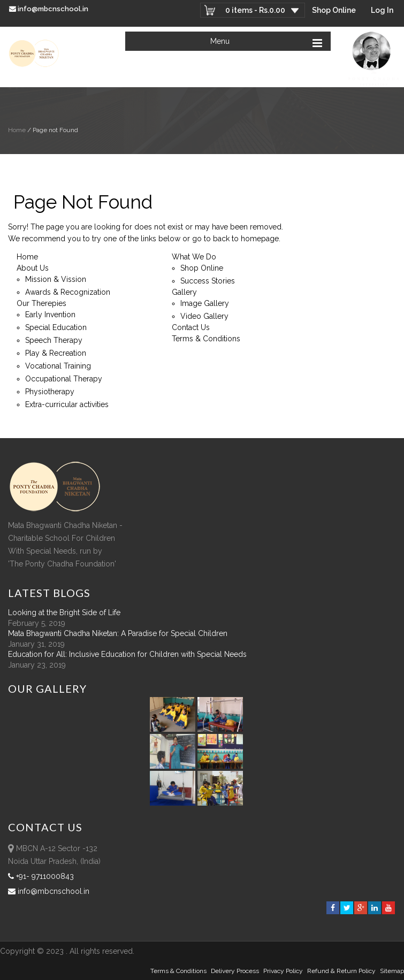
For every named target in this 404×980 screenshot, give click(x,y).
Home (17, 130)
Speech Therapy (54, 340)
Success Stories (208, 281)
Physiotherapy (50, 392)
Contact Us (191, 327)
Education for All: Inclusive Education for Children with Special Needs (127, 654)
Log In (382, 10)
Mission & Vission (56, 279)
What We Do (194, 257)
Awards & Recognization (68, 292)
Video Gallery (204, 316)
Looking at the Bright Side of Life (64, 612)
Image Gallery (205, 303)
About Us (33, 268)
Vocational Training (58, 366)
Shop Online (334, 10)
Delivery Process (235, 971)
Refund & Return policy (341, 971)
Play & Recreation (56, 353)
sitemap (392, 971)
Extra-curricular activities (67, 404)
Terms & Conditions (206, 339)
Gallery (184, 292)
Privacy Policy (283, 971)
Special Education (56, 327)
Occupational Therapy (64, 379)
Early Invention (50, 315)
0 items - (255, 10)
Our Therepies (41, 303)
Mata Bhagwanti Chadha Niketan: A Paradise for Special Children (118, 633)
